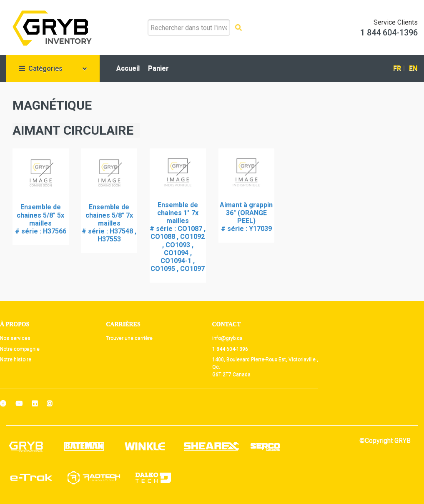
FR (397, 68)
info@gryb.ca (227, 338)
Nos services (15, 338)
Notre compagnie (20, 349)
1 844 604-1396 (230, 349)
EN (413, 68)
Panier (158, 68)
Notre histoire (16, 359)
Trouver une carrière (129, 338)
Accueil (128, 68)
